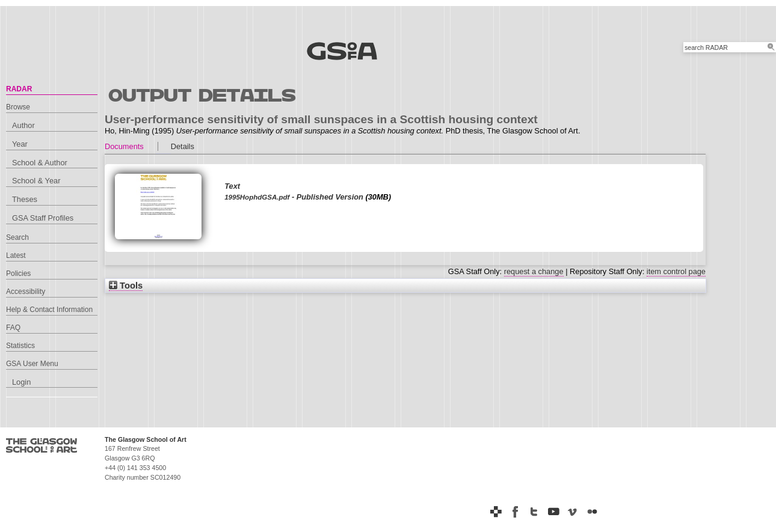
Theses (25, 199)
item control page (676, 271)
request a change (534, 271)
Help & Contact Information (49, 310)
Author (23, 125)
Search (17, 237)
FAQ (13, 328)
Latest (16, 255)
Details (183, 146)
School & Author (40, 163)
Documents (124, 146)
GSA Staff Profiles (43, 218)
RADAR (19, 89)
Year (20, 144)
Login (21, 382)
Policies (18, 274)
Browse (18, 107)
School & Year (36, 181)
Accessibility (26, 292)
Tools (126, 286)
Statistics (20, 346)
